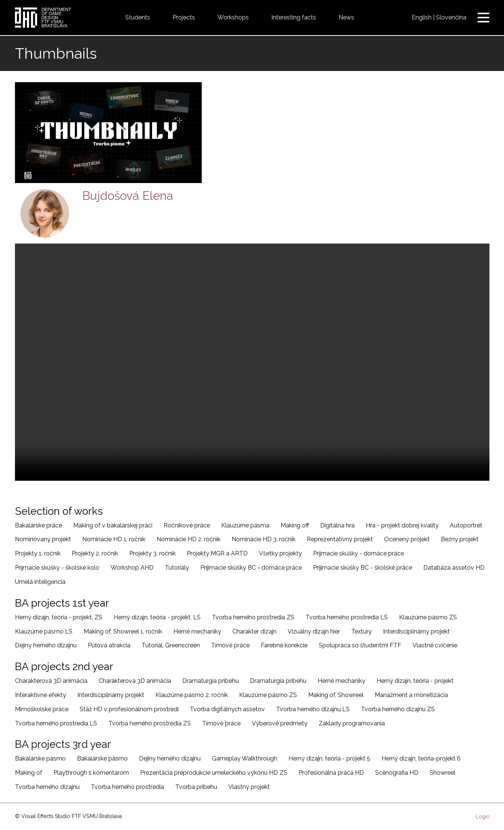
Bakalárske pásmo (40, 758)
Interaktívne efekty (41, 695)
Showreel (443, 773)
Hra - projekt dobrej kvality (402, 525)
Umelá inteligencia (40, 582)
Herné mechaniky (197, 631)
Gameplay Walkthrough (245, 758)
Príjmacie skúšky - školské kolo (57, 568)
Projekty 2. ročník (95, 553)
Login (483, 817)
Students (138, 17)
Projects (184, 17)
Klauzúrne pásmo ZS (428, 617)
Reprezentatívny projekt (340, 539)
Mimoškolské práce (42, 709)
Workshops (233, 17)
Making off (295, 525)
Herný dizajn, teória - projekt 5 (329, 758)
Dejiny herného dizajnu (46, 645)
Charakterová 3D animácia (51, 681)
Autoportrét (466, 525)
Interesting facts (294, 17)
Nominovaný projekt (43, 539)
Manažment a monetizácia (411, 695)
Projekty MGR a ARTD (217, 553)
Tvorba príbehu (196, 787)
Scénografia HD (397, 773)
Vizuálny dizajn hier (314, 631)
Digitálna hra (337, 525)
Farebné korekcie (284, 645)
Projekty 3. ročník (152, 553)
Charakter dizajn (254, 631)
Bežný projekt (460, 539)
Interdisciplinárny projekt (416, 631)
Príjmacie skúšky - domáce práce (358, 553)
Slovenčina (451, 17)
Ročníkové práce (187, 525)
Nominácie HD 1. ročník (114, 539)
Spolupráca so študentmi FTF (360, 645)
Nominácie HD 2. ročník (188, 539)
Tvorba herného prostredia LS (347, 617)
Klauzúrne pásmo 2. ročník (192, 695)
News (346, 17)
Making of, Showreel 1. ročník (123, 631)
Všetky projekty (280, 553)
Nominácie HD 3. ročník (264, 539)
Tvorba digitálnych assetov (227, 709)
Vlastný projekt (249, 787)
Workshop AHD (132, 568)
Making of (29, 773)
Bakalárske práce (38, 525)
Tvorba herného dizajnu (47, 787)
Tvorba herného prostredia (127, 787)
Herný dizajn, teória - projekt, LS (157, 617)
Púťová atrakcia (109, 645)
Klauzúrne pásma (245, 525)
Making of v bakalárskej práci (113, 525)
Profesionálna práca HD (331, 773)
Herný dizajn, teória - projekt (415, 681)
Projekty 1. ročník (38, 553)
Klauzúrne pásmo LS (44, 631)
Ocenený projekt (407, 539)
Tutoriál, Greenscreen (171, 645)
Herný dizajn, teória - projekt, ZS (59, 617)
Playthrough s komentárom (91, 773)
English (422, 17)
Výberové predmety (280, 723)
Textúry (361, 631)
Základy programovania (352, 723)
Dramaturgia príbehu (211, 681)
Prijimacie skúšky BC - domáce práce (251, 568)
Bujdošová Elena (128, 196)
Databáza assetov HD (454, 568)
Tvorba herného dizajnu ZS (398, 709)
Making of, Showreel (336, 695)
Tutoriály (177, 568)
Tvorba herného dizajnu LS (313, 709)
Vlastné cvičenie (435, 645)
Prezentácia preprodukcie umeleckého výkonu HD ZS (214, 773)
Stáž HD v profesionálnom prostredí (129, 709)
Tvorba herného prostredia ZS (253, 617)
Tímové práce (230, 645)
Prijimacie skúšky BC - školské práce (363, 568)
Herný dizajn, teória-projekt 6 (421, 758)
